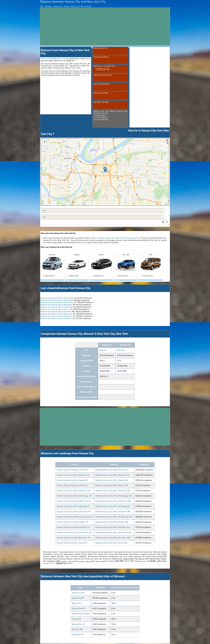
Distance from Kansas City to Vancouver (56, 314)
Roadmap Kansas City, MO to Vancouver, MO (113, 512)
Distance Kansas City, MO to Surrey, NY (72, 543)
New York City (60, 59)
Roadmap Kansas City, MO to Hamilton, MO (112, 528)
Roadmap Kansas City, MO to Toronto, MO (112, 470)
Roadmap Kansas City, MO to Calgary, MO (112, 481)
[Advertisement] (105, 26)
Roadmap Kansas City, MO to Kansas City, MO (113, 533)
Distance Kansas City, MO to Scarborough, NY (75, 517)
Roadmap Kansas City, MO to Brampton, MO (113, 538)
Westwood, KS (78, 635)
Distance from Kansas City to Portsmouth (57, 298)
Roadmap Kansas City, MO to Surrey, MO (111, 543)
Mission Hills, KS (78, 624)
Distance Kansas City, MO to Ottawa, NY (72, 486)
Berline (101, 266)
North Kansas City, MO (81, 614)
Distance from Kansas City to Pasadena (56, 319)
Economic (52, 266)
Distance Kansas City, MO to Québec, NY (73, 522)
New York (121, 350)
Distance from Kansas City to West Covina (57, 303)
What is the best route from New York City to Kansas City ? (116, 238)
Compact (77, 266)
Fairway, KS (77, 619)
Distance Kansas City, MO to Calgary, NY (73, 481)
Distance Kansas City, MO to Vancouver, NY (74, 512)
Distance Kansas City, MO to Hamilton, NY (73, 528)
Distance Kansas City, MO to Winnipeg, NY (73, 507)
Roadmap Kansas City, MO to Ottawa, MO (112, 486)
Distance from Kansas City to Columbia (56, 312)
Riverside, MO (77, 630)
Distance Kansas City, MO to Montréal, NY (73, 475)
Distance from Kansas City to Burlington (56, 305)
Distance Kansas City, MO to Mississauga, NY (74, 496)
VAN (151, 266)
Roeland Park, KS (79, 609)
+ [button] (45, 142)
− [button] (45, 146)
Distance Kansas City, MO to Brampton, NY (74, 538)
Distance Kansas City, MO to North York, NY (74, 501)
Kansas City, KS (78, 598)
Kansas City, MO (78, 593)
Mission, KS (77, 604)
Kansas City (46, 59)
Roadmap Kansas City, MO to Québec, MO (112, 522)
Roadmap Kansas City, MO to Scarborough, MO (114, 517)
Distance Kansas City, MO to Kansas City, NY (74, 533)
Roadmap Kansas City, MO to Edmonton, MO (113, 491)
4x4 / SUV (126, 266)
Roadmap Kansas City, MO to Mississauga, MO (114, 496)
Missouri (103, 350)
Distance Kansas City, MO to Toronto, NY (73, 470)
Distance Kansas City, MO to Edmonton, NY (74, 491)
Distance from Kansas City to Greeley (55, 301)
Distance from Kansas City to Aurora (55, 310)
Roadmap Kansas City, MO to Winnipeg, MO (113, 507)
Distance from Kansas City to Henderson (56, 316)
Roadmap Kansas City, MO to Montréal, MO (112, 475)
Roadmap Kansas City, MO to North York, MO (113, 501)
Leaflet (166, 205)
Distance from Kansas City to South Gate (56, 307)
